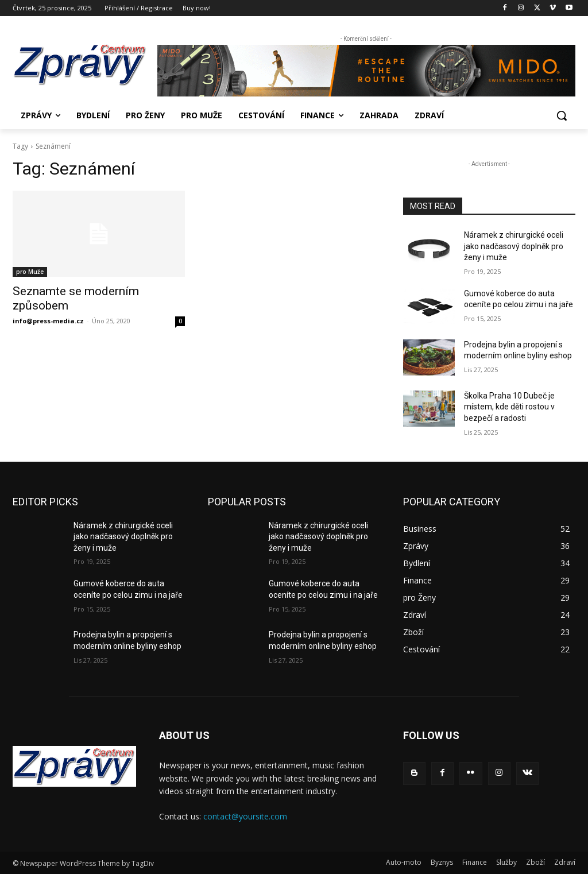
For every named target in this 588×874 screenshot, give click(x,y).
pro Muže (30, 272)
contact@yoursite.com (245, 816)
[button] (562, 115)
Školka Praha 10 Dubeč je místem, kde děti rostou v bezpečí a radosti (509, 407)
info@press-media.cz (48, 321)
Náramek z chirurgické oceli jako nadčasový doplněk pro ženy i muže (514, 246)
